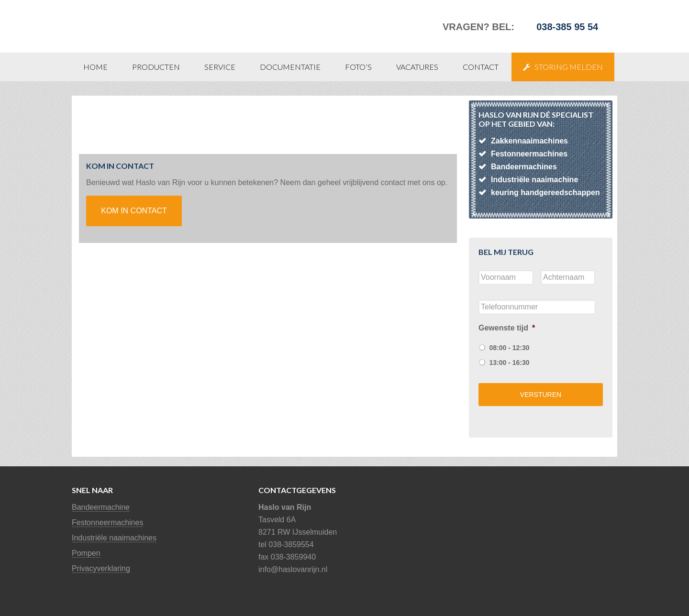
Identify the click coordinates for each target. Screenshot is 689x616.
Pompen (86, 553)
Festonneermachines (107, 522)
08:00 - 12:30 (509, 348)
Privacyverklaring (101, 568)
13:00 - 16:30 (509, 363)
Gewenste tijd (507, 328)
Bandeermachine (101, 507)
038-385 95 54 (567, 27)
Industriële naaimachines (114, 538)
